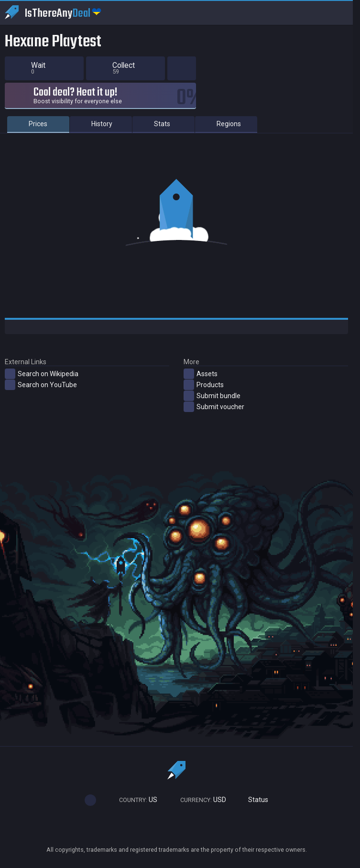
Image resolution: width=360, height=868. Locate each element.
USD (199, 800)
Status (254, 800)
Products (204, 385)
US (134, 800)
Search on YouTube (41, 385)
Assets (201, 374)
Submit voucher (214, 407)
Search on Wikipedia (42, 374)
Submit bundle (212, 396)
